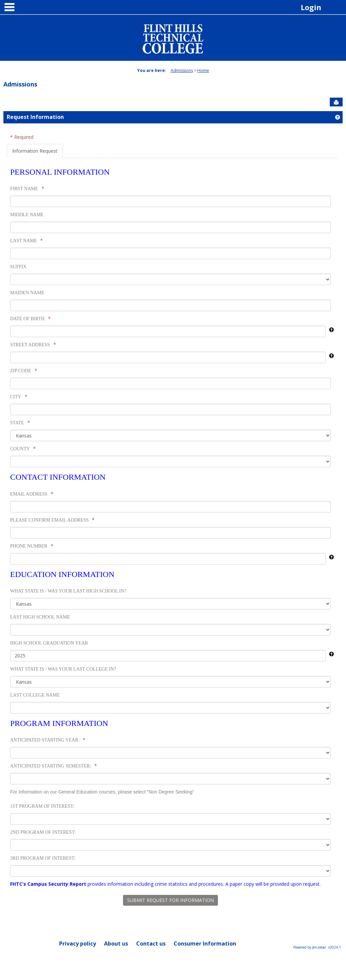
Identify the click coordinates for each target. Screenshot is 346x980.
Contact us (151, 944)
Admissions (182, 70)
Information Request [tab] (35, 151)
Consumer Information (205, 944)
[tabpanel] (172, 533)
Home (203, 70)
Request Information (35, 117)
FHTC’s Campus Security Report (48, 884)
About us (116, 944)
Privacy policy (78, 944)
